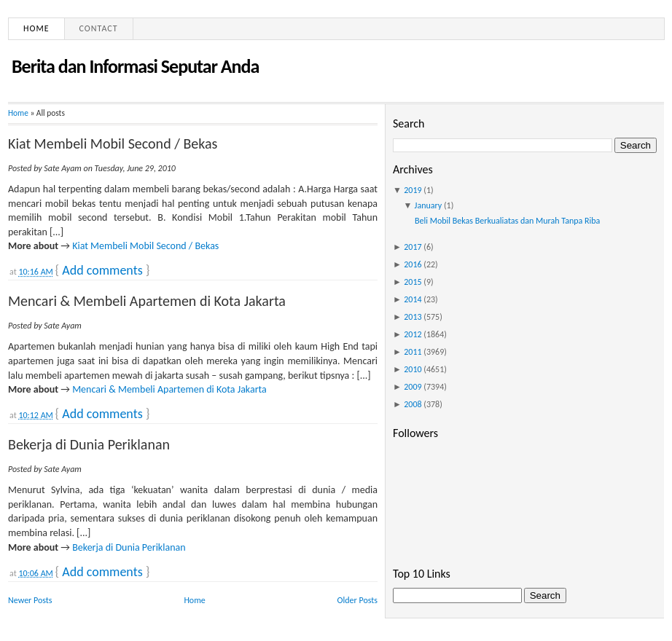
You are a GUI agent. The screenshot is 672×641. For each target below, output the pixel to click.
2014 (413, 299)
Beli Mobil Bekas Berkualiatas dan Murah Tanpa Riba (507, 221)
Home (36, 28)
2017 (413, 247)
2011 (413, 352)
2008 (413, 404)
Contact (99, 28)
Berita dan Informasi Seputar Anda (135, 66)
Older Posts (358, 600)
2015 (413, 282)
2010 (413, 369)
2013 (413, 317)
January (429, 205)
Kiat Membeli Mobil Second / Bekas (113, 143)
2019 (413, 190)
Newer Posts (30, 600)
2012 (413, 334)
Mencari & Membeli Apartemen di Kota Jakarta (147, 301)
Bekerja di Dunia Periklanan (89, 444)
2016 (413, 264)
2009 (413, 387)
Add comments (102, 270)
